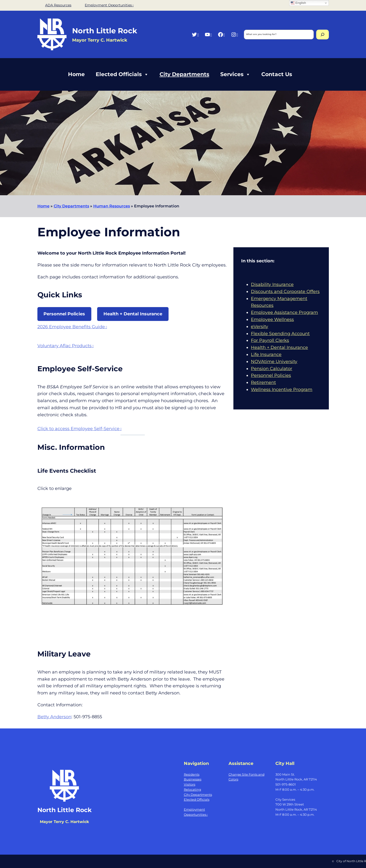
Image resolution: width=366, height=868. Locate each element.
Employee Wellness (272, 319)
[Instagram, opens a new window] (234, 34)
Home (76, 74)
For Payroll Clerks (270, 340)
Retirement (263, 382)
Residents (192, 774)
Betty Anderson (54, 717)
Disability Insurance (272, 284)
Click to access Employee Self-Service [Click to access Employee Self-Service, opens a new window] (80, 429)
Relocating (192, 789)
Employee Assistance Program (284, 312)
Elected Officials (122, 74)
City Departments (184, 74)
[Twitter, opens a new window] (195, 34)
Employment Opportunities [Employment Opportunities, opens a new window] (109, 5)
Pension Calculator (272, 369)
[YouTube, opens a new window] (208, 34)
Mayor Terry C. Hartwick (64, 822)
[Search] (323, 35)
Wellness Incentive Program (282, 390)
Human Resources (112, 206)
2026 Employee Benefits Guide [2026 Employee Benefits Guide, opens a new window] (72, 327)
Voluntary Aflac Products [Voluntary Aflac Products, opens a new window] (66, 346)
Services (235, 74)
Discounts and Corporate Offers (285, 292)
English (298, 3)
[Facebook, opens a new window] (221, 34)
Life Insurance (266, 354)
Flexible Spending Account (280, 334)
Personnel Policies (64, 314)
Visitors (190, 784)
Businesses (193, 779)
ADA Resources (58, 5)
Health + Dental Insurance (133, 314)
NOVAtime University (274, 362)
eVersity (260, 327)
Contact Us (277, 74)
